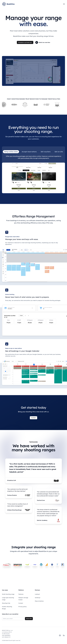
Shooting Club (6, 603)
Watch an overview (43, 42)
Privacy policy (23, 607)
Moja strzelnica (39, 601)
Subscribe (29, 619)
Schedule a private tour (25, 42)
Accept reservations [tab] (29, 152)
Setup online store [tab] (11, 152)
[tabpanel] (33, 174)
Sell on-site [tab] (59, 152)
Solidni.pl (38, 598)
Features (21, 594)
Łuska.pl (37, 594)
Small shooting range (8, 594)
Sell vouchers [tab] (46, 152)
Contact (33, 418)
